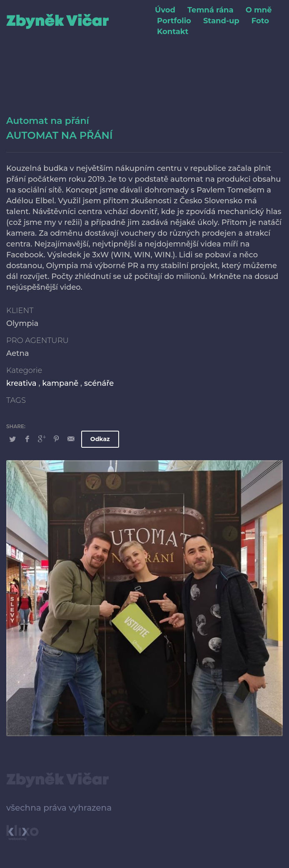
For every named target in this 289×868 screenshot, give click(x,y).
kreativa (21, 383)
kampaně (60, 383)
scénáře (99, 383)
